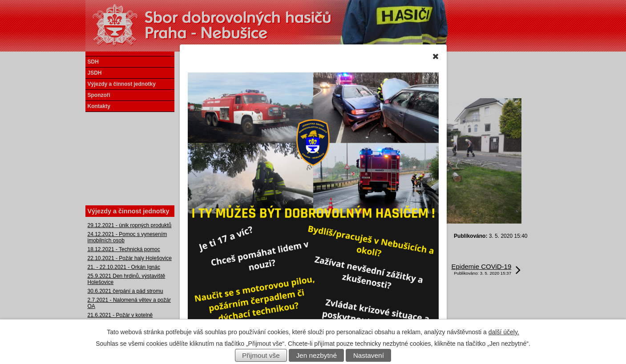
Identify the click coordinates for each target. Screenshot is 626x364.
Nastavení (369, 355)
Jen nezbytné (316, 355)
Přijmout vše (261, 355)
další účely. (504, 332)
